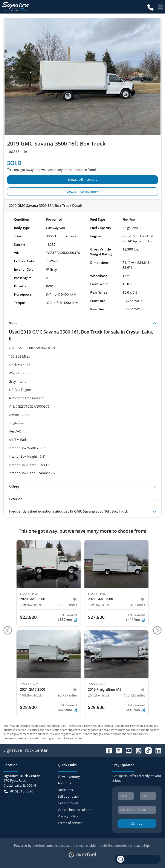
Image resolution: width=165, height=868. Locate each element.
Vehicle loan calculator (74, 810)
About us (64, 783)
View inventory (69, 777)
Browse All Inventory (83, 180)
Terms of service (70, 823)
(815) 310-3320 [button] (19, 791)
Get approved (68, 803)
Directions (65, 790)
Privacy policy (68, 816)
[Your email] (137, 810)
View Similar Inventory (83, 192)
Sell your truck (68, 796)
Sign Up (137, 823)
